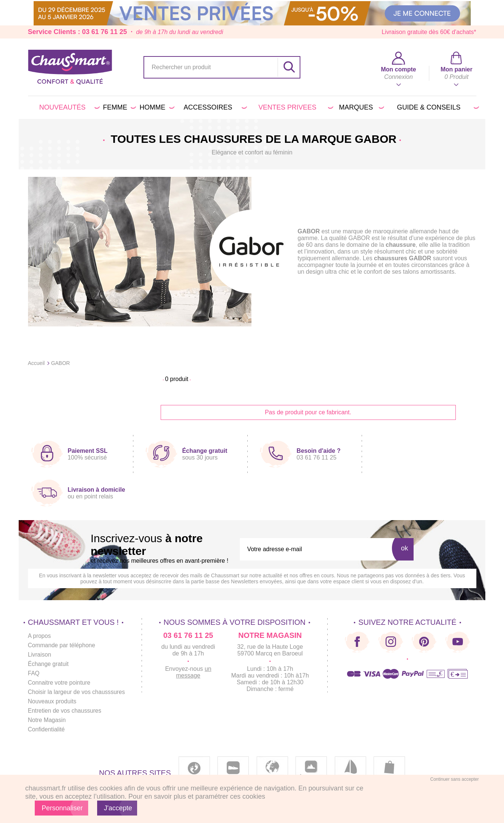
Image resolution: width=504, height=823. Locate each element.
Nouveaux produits (53, 701)
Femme (118, 107)
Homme (156, 107)
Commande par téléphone (63, 645)
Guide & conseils (437, 107)
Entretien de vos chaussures (66, 711)
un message (196, 672)
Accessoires (214, 107)
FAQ (34, 673)
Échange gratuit (49, 664)
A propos (40, 636)
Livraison (40, 655)
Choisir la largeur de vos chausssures (78, 692)
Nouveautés (68, 107)
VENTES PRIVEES (295, 107)
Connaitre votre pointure (60, 683)
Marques (360, 107)
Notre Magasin (47, 720)
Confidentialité (47, 729)
